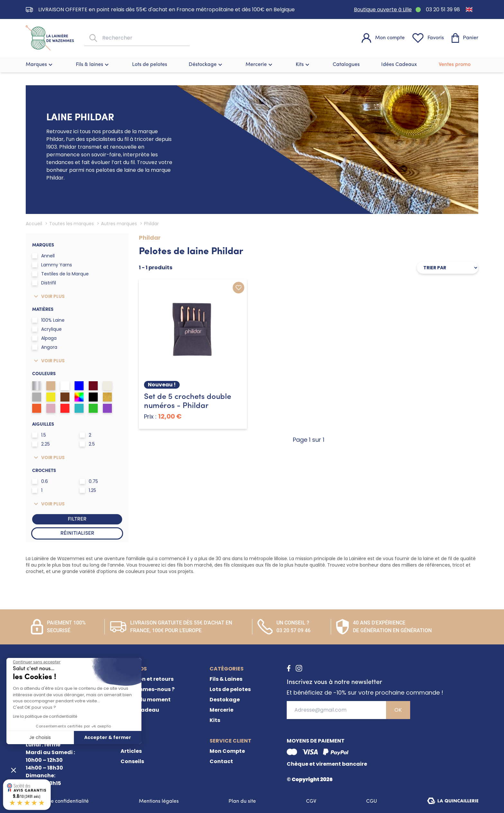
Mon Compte (227, 751)
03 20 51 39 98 (443, 9)
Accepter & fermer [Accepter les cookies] (108, 737)
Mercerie (260, 65)
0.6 (40, 481)
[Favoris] (428, 38)
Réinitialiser (77, 533)
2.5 (87, 444)
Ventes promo (455, 65)
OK (398, 710)
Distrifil (44, 283)
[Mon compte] (383, 38)
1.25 (88, 490)
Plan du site (242, 801)
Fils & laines (93, 65)
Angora (45, 347)
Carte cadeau (140, 710)
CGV (311, 801)
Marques (40, 65)
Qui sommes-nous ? (148, 689)
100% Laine (48, 320)
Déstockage (206, 65)
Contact (221, 761)
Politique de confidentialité (57, 801)
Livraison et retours (147, 679)
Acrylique (47, 329)
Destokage (225, 700)
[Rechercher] (93, 38)
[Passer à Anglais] (469, 9)
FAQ (126, 720)
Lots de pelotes (150, 65)
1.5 (39, 435)
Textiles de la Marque (60, 274)
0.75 (89, 481)
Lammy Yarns (52, 265)
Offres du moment (146, 700)
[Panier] (465, 38)
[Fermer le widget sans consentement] (37, 662)
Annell (43, 256)
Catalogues (346, 65)
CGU (372, 801)
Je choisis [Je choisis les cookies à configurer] (40, 737)
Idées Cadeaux (399, 65)
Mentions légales (159, 801)
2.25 (41, 444)
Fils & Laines (226, 679)
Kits (303, 65)
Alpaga (44, 338)
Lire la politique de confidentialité (45, 716)
